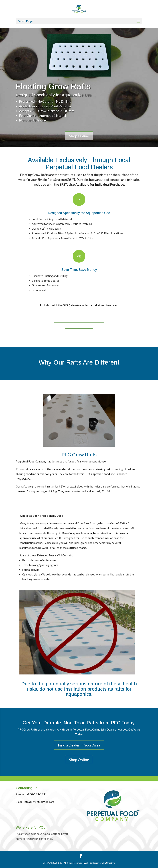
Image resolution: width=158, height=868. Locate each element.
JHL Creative (108, 863)
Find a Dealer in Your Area (79, 318)
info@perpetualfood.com (39, 802)
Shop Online (79, 136)
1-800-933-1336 (36, 794)
